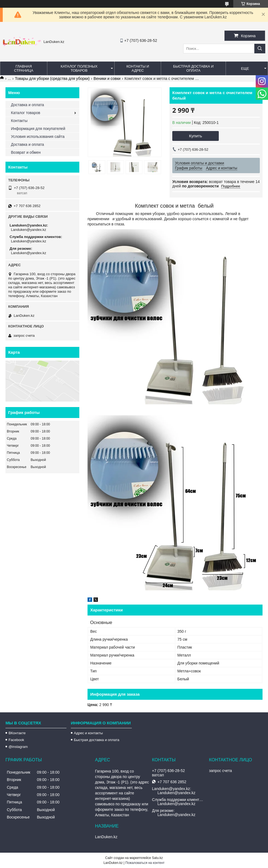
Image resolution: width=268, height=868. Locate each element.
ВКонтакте (17, 733)
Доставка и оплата (27, 105)
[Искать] (260, 49)
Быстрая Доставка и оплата (193, 68)
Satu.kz (157, 858)
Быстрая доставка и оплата (97, 740)
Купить (195, 136)
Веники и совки (107, 79)
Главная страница (24, 68)
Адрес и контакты (88, 733)
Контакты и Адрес (138, 68)
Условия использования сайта (38, 137)
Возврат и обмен (26, 152)
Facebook (16, 740)
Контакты (19, 121)
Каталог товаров (26, 113)
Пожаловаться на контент (145, 863)
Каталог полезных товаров (79, 68)
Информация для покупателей (38, 129)
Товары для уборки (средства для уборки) (52, 79)
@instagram (18, 747)
